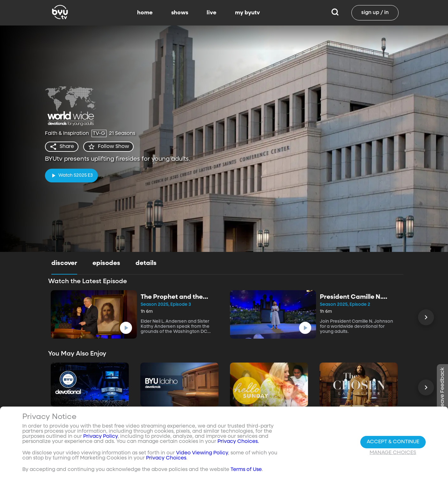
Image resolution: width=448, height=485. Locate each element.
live (212, 13)
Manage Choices (393, 453)
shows (180, 13)
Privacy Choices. (238, 442)
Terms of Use (246, 470)
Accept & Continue (393, 442)
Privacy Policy (100, 437)
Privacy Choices (166, 458)
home (145, 13)
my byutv (247, 13)
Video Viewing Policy (202, 453)
